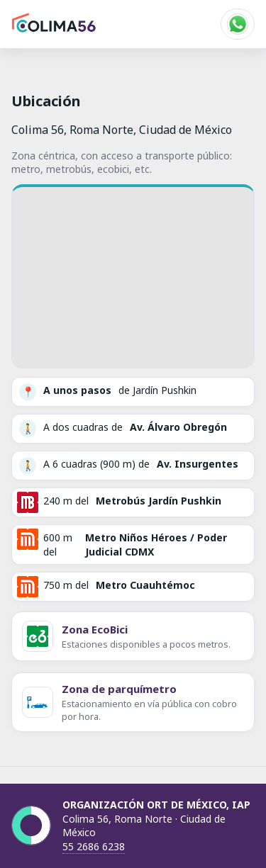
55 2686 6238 (94, 846)
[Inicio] (54, 24)
